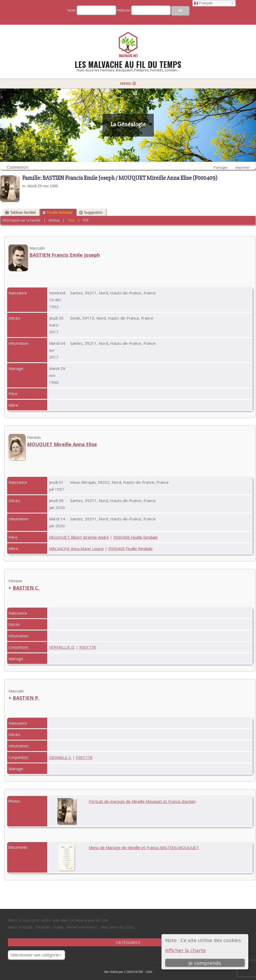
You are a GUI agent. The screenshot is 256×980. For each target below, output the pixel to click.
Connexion (18, 167)
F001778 (88, 647)
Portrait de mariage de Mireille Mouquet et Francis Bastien (142, 801)
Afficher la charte (186, 950)
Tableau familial (21, 212)
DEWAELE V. (60, 757)
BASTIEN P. (26, 698)
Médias (54, 220)
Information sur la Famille (21, 220)
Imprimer (243, 167)
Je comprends (205, 963)
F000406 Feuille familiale (136, 537)
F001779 (84, 757)
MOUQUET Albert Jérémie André (79, 537)
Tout (71, 220)
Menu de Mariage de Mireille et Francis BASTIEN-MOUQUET (144, 847)
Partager (221, 167)
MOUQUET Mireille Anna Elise (62, 444)
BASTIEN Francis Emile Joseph (65, 255)
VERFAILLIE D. (62, 647)
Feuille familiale (57, 212)
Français (203, 3)
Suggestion (91, 212)
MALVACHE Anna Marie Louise (76, 548)
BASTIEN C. (26, 588)
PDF (86, 220)
